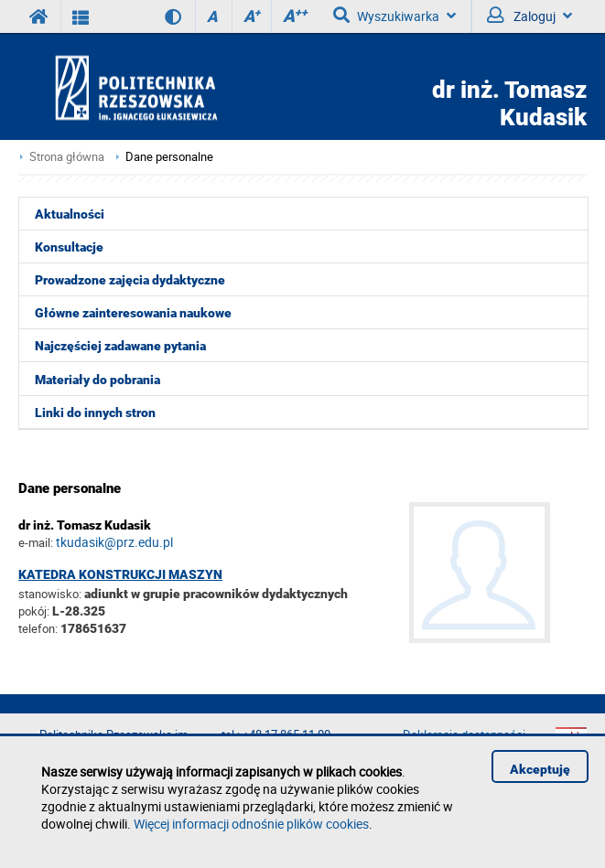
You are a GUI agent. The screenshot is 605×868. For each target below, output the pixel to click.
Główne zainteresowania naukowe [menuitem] (133, 313)
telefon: (38, 628)
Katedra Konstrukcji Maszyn (120, 574)
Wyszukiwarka (394, 16)
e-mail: (36, 542)
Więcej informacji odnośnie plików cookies (251, 824)
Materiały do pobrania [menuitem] (97, 380)
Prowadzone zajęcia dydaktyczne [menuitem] (130, 280)
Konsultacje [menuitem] (69, 247)
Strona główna (67, 157)
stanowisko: (50, 594)
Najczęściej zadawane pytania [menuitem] (120, 346)
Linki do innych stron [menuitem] (95, 413)
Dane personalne (169, 157)
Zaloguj (529, 16)
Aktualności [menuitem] (70, 214)
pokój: (35, 611)
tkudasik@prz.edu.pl (114, 542)
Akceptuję (540, 769)
